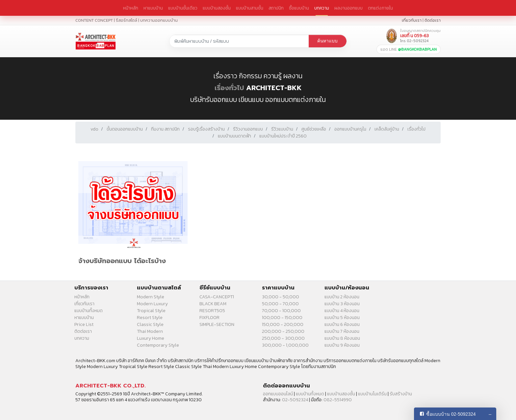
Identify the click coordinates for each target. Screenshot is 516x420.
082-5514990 (338, 400)
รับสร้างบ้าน (401, 394)
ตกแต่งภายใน (380, 8)
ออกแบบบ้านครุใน (350, 129)
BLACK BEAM (213, 304)
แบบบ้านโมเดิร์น (372, 394)
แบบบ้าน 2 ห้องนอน (342, 297)
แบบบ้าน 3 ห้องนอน (342, 304)
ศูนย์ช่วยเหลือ (314, 129)
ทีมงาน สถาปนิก (165, 129)
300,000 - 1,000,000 (285, 345)
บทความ (322, 8)
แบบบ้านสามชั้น (250, 8)
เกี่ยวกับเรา (412, 20)
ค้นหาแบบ (327, 41)
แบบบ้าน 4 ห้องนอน (342, 311)
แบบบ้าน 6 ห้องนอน (342, 324)
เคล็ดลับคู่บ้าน (387, 129)
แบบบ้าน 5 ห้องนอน (342, 318)
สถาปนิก (276, 8)
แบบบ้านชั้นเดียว (183, 8)
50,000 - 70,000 (280, 304)
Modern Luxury (152, 304)
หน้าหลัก (131, 8)
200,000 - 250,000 (283, 331)
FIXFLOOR (209, 318)
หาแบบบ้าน (153, 8)
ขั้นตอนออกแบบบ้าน (125, 129)
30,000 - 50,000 (281, 297)
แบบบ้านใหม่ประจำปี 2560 (283, 136)
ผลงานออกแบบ (348, 8)
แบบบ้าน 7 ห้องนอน (342, 331)
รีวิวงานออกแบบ (248, 129)
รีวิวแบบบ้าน (282, 129)
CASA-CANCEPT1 (217, 297)
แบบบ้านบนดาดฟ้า (234, 136)
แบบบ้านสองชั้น (217, 8)
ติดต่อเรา (433, 20)
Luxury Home (151, 338)
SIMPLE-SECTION (217, 324)
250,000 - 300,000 (283, 338)
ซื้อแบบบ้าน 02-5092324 (451, 414)
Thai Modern (150, 331)
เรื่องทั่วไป (229, 88)
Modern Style (151, 297)
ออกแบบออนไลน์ (278, 394)
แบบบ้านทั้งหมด (89, 311)
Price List (84, 324)
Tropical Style (151, 311)
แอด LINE (409, 49)
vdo (94, 129)
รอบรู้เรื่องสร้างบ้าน (206, 129)
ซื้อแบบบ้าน (299, 8)
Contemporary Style (158, 345)
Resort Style (150, 318)
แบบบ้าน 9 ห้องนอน (342, 345)
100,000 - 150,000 (282, 318)
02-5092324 (295, 400)
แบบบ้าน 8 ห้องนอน (342, 338)
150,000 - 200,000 (283, 324)
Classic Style (150, 324)
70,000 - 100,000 (281, 311)
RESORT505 (212, 311)
